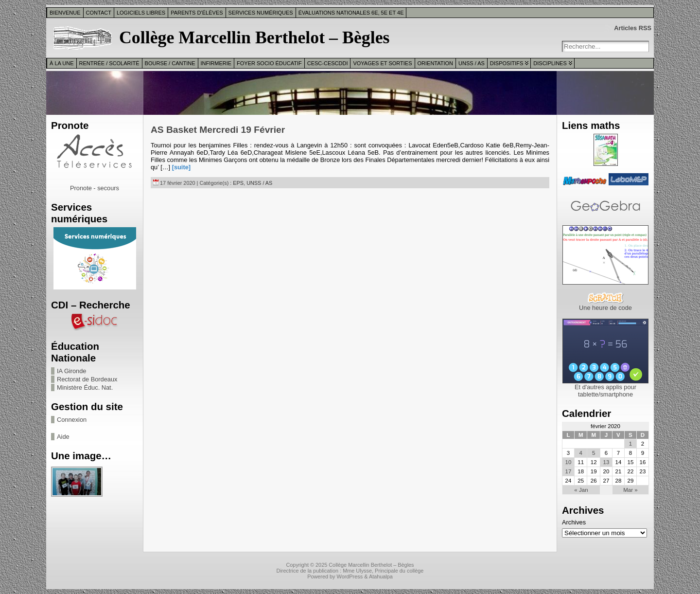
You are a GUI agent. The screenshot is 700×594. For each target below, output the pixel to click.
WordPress (350, 576)
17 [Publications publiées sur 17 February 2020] (569, 471)
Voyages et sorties (382, 63)
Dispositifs (507, 63)
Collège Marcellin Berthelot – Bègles (254, 37)
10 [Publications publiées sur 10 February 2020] (569, 462)
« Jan (581, 490)
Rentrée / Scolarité (109, 63)
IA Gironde (71, 371)
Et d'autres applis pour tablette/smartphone (605, 391)
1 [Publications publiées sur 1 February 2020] (630, 444)
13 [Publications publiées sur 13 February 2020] (606, 462)
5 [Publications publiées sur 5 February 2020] (594, 453)
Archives (574, 522)
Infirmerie (216, 63)
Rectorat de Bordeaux (87, 379)
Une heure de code (605, 308)
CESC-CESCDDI (328, 63)
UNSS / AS (472, 63)
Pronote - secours (95, 188)
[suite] (181, 167)
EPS (238, 183)
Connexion (72, 420)
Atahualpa (381, 576)
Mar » (630, 490)
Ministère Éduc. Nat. (85, 387)
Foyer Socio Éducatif (269, 63)
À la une (62, 63)
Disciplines (550, 63)
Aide (63, 437)
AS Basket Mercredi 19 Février (218, 130)
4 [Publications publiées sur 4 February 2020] (581, 453)
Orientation (436, 63)
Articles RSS (633, 28)
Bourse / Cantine (170, 63)
